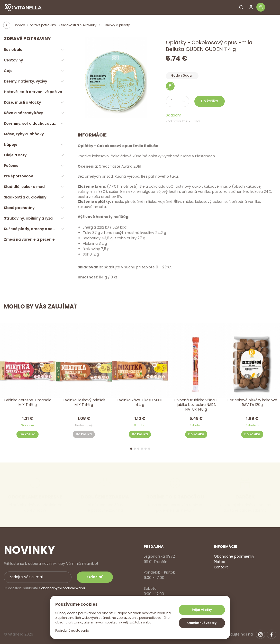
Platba (220, 562)
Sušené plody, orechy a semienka (35, 229)
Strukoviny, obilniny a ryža (28, 218)
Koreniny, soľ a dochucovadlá (32, 123)
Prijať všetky (202, 610)
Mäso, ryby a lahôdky (24, 134)
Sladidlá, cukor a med (24, 187)
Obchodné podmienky (234, 556)
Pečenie (11, 166)
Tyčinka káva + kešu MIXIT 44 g (140, 402)
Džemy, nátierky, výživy (25, 81)
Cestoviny (13, 60)
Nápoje (11, 144)
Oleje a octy (15, 155)
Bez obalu (13, 50)
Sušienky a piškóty (116, 25)
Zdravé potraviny (43, 25)
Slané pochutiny (19, 208)
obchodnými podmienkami (63, 588)
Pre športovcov (18, 176)
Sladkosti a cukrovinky (79, 25)
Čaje (8, 71)
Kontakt (221, 567)
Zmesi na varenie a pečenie (29, 239)
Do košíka (210, 101)
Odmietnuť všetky (202, 623)
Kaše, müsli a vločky (22, 102)
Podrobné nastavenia (72, 631)
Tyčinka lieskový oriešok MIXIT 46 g (84, 402)
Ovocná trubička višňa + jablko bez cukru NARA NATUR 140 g (196, 405)
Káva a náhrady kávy (23, 113)
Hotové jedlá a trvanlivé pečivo (33, 92)
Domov (19, 25)
